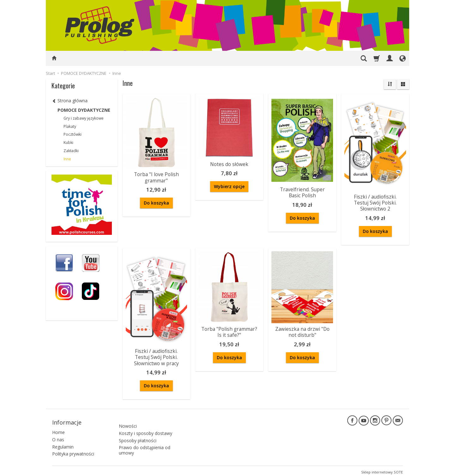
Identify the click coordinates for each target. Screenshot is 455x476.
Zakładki (71, 151)
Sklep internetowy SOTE (382, 470)
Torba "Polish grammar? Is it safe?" (229, 331)
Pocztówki (73, 134)
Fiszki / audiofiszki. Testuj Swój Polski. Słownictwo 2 (375, 202)
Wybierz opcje (229, 186)
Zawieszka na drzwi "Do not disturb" (302, 331)
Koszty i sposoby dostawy (146, 427)
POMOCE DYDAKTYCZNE (84, 110)
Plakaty (70, 126)
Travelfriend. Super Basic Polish (302, 192)
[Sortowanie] (390, 84)
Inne (67, 159)
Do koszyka (156, 202)
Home (58, 429)
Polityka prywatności (73, 451)
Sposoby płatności (138, 434)
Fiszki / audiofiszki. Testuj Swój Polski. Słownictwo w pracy (156, 356)
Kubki (68, 143)
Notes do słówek (229, 164)
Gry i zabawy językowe (84, 118)
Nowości (128, 420)
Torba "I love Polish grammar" (156, 177)
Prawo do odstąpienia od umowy (145, 444)
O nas (58, 437)
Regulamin (63, 444)
